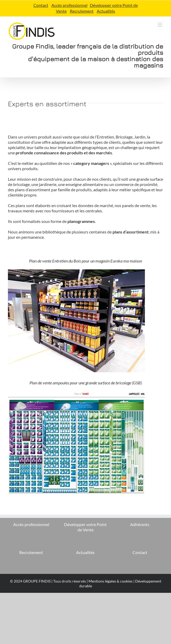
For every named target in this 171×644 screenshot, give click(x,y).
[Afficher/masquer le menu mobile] (160, 25)
